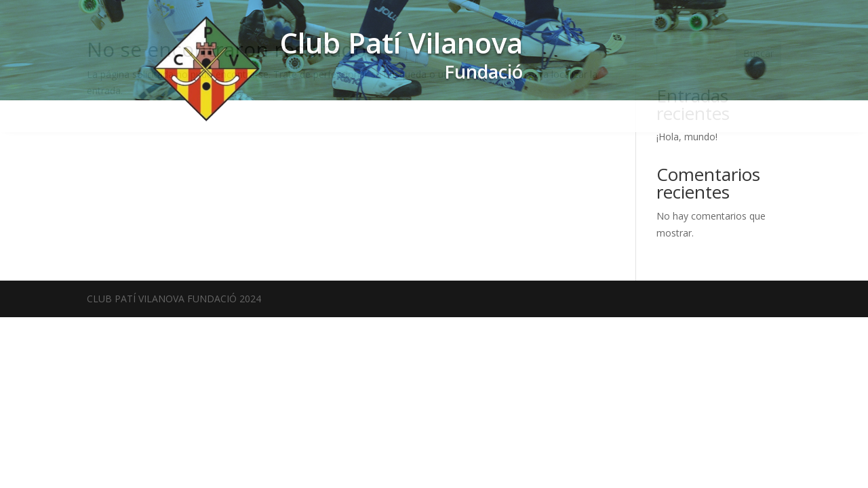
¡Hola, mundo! (687, 137)
